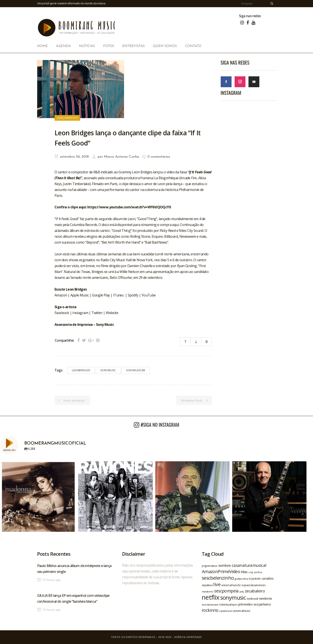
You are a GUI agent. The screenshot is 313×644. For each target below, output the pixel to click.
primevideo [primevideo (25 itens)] (245, 604)
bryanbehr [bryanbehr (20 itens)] (255, 579)
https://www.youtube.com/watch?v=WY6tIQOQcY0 (129, 207)
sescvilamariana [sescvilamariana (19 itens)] (210, 605)
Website (112, 313)
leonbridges (81, 370)
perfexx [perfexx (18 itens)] (258, 572)
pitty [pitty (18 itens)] (242, 592)
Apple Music (79, 295)
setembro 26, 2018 (72, 157)
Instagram (80, 313)
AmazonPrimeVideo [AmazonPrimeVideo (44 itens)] (221, 571)
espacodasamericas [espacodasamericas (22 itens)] (253, 585)
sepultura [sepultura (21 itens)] (207, 585)
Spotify (133, 295)
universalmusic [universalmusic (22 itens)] (242, 611)
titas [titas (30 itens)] (244, 572)
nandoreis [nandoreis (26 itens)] (266, 598)
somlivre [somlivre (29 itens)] (225, 565)
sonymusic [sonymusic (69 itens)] (233, 598)
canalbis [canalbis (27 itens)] (268, 578)
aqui (175, 225)
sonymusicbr (136, 370)
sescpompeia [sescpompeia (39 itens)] (226, 591)
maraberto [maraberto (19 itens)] (208, 591)
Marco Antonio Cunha (122, 157)
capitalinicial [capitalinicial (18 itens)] (225, 611)
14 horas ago (49, 580)
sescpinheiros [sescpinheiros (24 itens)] (262, 604)
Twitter (97, 313)
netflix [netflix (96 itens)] (211, 597)
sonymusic (108, 370)
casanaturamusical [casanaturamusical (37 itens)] (249, 565)
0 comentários (159, 157)
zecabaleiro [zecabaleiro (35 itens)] (255, 591)
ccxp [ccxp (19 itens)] (251, 572)
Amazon (61, 295)
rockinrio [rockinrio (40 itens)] (210, 610)
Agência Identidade (188, 637)
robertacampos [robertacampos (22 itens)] (228, 604)
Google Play (101, 295)
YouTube (149, 295)
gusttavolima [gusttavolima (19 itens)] (241, 579)
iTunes (118, 295)
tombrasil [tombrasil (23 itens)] (252, 599)
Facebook (62, 313)
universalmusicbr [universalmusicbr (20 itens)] (231, 585)
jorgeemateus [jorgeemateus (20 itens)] (210, 566)
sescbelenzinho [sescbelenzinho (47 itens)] (218, 578)
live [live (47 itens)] (217, 584)
